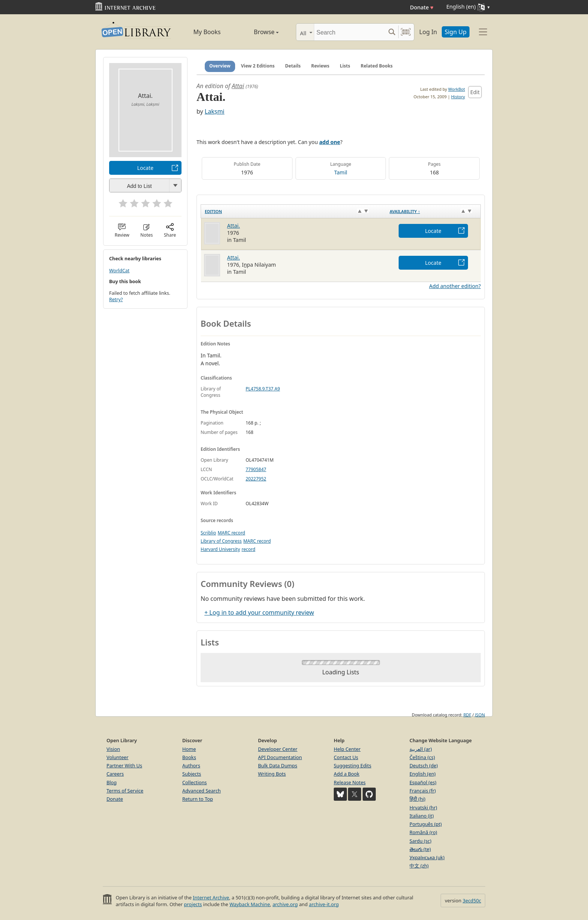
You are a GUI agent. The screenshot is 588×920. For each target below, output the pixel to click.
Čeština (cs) (422, 757)
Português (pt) (426, 824)
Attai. (234, 226)
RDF (467, 715)
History (458, 97)
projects (193, 904)
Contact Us (346, 757)
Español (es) (423, 782)
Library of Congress (221, 541)
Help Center (347, 749)
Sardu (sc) (420, 841)
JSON (480, 715)
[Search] (350, 32)
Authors (191, 765)
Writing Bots (272, 774)
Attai (238, 86)
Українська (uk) (427, 857)
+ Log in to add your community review (259, 612)
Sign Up (456, 32)
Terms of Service (125, 791)
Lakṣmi (215, 111)
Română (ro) (423, 832)
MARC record (231, 533)
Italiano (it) (422, 816)
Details (293, 66)
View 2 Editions (258, 66)
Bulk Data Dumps (278, 765)
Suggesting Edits (352, 765)
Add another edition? (455, 286)
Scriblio (208, 533)
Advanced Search (202, 791)
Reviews (320, 66)
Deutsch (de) (424, 765)
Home (189, 749)
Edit (475, 92)
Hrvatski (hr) (423, 807)
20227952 (256, 479)
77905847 (256, 469)
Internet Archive (211, 897)
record (248, 549)
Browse (258, 32)
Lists (345, 66)
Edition (213, 211)
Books (189, 757)
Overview (220, 66)
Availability (405, 211)
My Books (207, 32)
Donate (422, 7)
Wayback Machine (250, 904)
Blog (112, 782)
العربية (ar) (421, 749)
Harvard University (220, 549)
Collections (195, 782)
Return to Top (198, 799)
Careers (115, 774)
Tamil (341, 172)
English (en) (423, 774)
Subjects (192, 774)
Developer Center (278, 749)
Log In (428, 32)
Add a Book (346, 774)
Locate (145, 168)
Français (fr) (423, 791)
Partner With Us (124, 765)
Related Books (377, 66)
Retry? (116, 299)
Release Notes (350, 782)
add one (330, 142)
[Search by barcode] (406, 32)
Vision (113, 749)
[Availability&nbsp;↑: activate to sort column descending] (433, 211)
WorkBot (457, 89)
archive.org (285, 904)
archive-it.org (324, 904)
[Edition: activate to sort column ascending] (293, 211)
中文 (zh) (419, 866)
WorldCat (119, 271)
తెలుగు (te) (420, 849)
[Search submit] (392, 32)
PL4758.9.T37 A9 (263, 389)
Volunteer (118, 757)
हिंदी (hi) (417, 799)
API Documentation (280, 757)
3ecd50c (472, 900)
